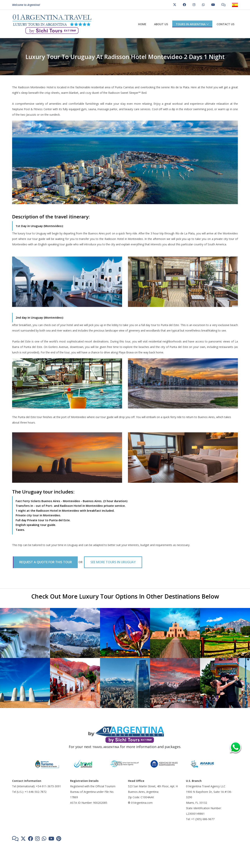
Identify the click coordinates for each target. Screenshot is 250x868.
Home (142, 24)
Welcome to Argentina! (26, 5)
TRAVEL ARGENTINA (106, 747)
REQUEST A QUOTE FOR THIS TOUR (46, 562)
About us (161, 24)
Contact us (225, 24)
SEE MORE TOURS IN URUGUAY (113, 562)
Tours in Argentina (191, 24)
